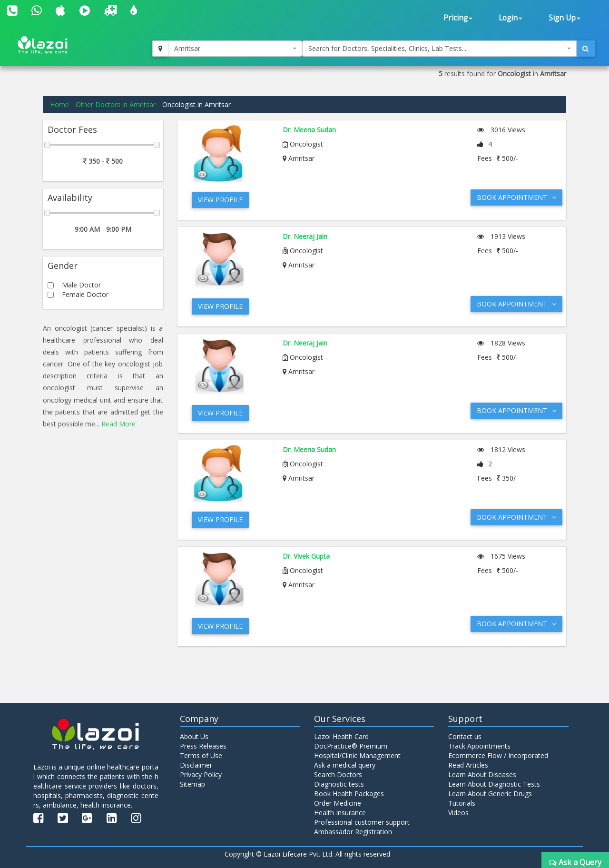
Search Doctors (338, 774)
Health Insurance (340, 813)
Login (511, 18)
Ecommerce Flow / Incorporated (498, 755)
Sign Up (565, 18)
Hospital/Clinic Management (357, 755)
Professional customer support (362, 822)
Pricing (458, 18)
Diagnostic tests (339, 784)
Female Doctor (85, 294)
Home (59, 104)
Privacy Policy (201, 774)
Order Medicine (338, 803)
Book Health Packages (349, 794)
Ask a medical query (345, 765)
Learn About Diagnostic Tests (494, 784)
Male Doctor (81, 285)
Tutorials (462, 803)
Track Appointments (479, 746)
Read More (118, 424)
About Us (194, 736)
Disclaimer (196, 765)
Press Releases (203, 746)
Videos (458, 813)
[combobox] (235, 49)
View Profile (220, 200)
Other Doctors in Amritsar (116, 104)
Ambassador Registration (353, 832)
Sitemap (192, 784)
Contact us (465, 736)
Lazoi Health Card (341, 736)
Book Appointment (516, 197)
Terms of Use (201, 755)
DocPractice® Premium (351, 746)
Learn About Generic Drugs (490, 794)
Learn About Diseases (482, 774)
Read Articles (468, 765)
